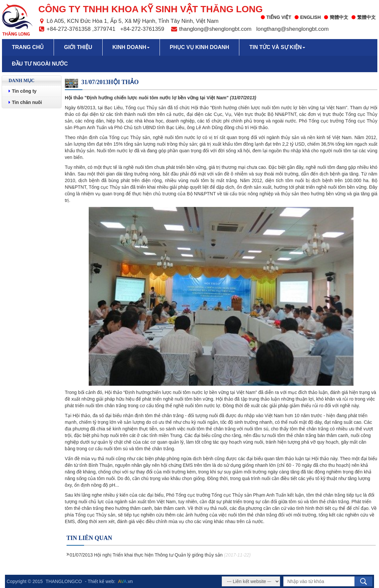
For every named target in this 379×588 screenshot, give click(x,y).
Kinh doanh (131, 47)
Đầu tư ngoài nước (40, 64)
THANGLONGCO (64, 581)
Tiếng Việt (276, 17)
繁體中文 (364, 17)
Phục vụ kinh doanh (200, 47)
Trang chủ (28, 47)
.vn (126, 581)
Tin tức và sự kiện (277, 47)
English (308, 17)
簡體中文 (336, 17)
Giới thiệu (78, 47)
